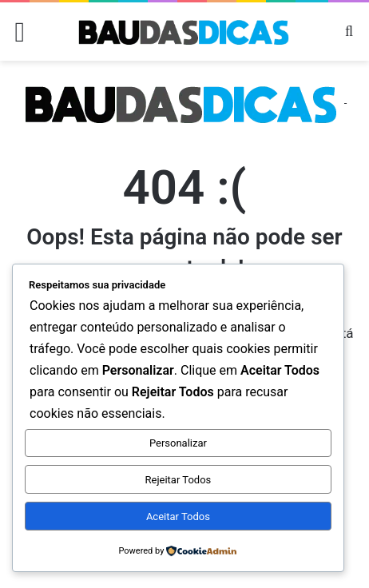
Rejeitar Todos (179, 480)
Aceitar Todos (178, 516)
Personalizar (178, 443)
